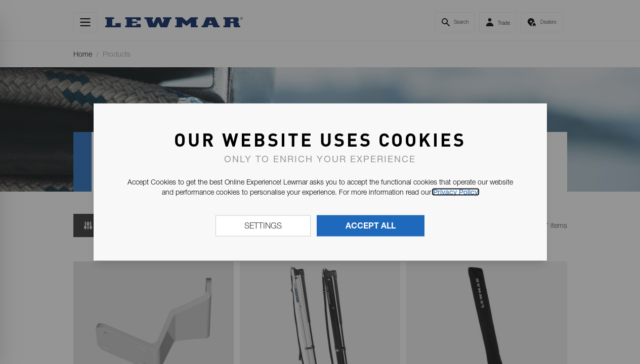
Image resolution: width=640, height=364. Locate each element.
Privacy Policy (456, 192)
